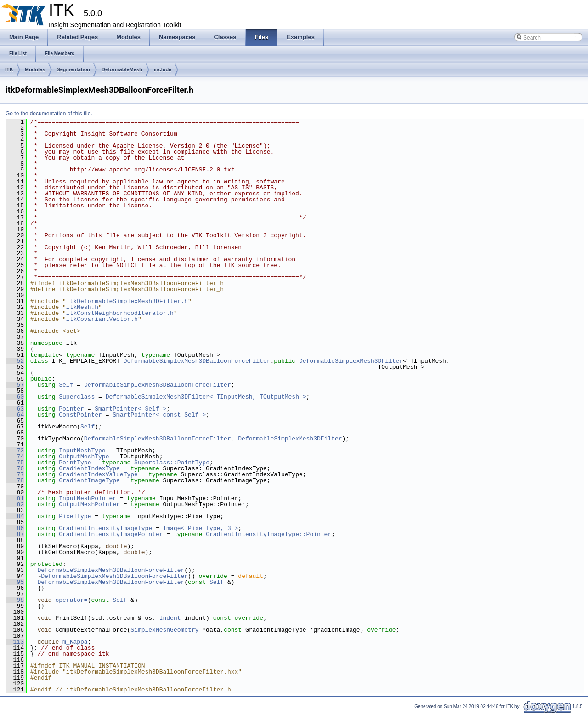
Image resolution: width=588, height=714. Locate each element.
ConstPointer (80, 415)
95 (15, 582)
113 (15, 642)
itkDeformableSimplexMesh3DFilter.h (127, 301)
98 (15, 600)
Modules (35, 69)
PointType (75, 463)
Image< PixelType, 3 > (200, 528)
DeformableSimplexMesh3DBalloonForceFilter (197, 361)
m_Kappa (75, 642)
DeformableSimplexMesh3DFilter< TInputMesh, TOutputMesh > (206, 397)
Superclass (77, 397)
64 (15, 415)
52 (15, 361)
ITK (9, 69)
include (163, 69)
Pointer (71, 409)
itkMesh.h (82, 307)
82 (15, 504)
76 (15, 468)
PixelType (75, 516)
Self (66, 385)
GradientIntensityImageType (105, 528)
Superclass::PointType (172, 463)
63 (15, 409)
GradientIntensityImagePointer (111, 534)
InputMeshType (82, 451)
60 (15, 397)
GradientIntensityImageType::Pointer (269, 534)
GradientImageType (89, 480)
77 (15, 474)
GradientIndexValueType (98, 474)
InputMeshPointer (88, 498)
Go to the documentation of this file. (49, 114)
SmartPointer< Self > (130, 409)
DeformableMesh (122, 69)
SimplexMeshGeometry (164, 630)
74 (15, 457)
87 (15, 534)
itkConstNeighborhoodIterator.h (120, 313)
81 (15, 498)
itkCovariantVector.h (102, 319)
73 (15, 451)
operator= (71, 600)
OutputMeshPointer (89, 504)
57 (15, 385)
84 (15, 516)
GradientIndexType (89, 468)
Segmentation (73, 69)
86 (15, 528)
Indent (170, 618)
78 (15, 480)
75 (15, 463)
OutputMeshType (84, 457)
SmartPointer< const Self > (159, 415)
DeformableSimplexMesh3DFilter (351, 361)
